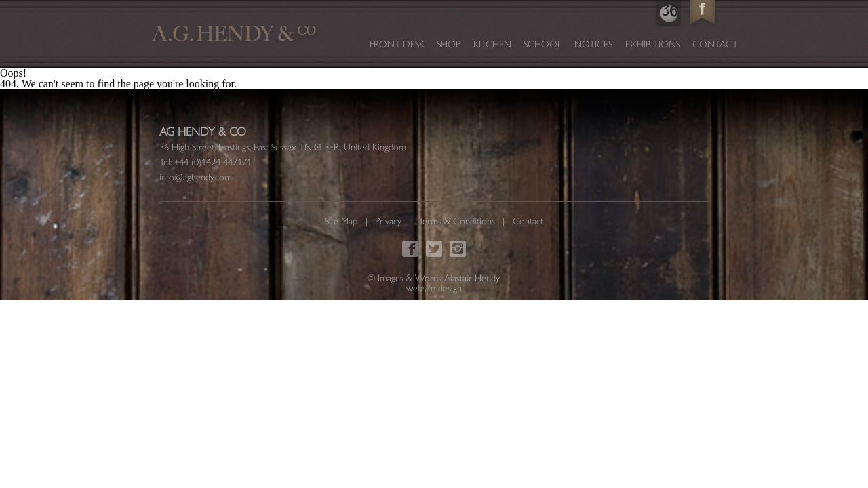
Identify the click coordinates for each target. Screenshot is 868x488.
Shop (449, 44)
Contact (715, 44)
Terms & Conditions (457, 221)
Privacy (388, 221)
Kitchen (492, 44)
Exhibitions (653, 44)
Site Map (341, 221)
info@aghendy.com (196, 177)
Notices (593, 44)
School (543, 44)
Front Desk (397, 44)
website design (434, 288)
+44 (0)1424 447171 (213, 162)
